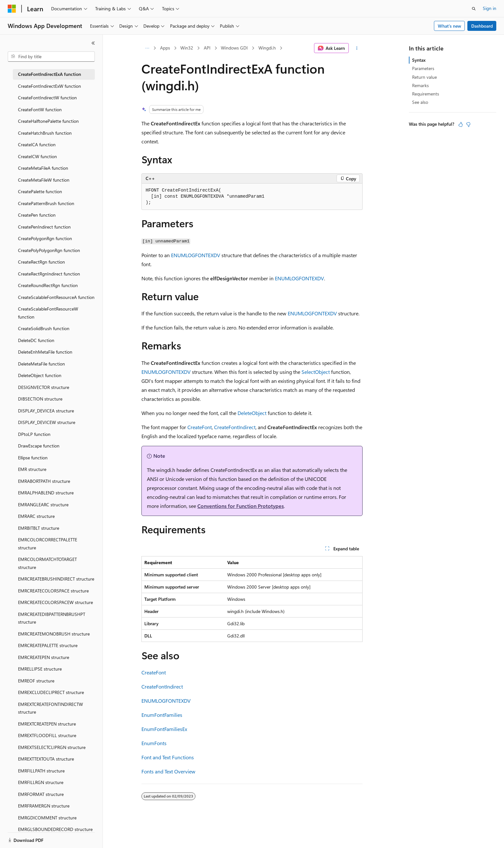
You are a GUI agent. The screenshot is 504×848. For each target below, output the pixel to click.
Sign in (490, 8)
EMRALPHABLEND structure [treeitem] (46, 493)
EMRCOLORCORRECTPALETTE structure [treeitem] (48, 544)
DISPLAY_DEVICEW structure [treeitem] (47, 422)
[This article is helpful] (461, 124)
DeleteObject (252, 413)
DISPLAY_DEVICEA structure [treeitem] (46, 411)
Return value (424, 77)
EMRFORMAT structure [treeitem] (41, 794)
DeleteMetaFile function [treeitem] (41, 364)
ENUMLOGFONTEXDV (196, 255)
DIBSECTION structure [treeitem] (40, 399)
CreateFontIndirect (235, 427)
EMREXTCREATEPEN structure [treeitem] (47, 724)
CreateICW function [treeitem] (37, 156)
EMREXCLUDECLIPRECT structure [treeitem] (51, 692)
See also (420, 102)
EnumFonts (154, 743)
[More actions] (357, 48)
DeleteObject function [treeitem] (40, 375)
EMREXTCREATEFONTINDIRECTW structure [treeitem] (50, 708)
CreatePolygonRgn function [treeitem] (45, 238)
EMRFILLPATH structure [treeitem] (41, 771)
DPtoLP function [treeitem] (34, 434)
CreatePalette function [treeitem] (40, 191)
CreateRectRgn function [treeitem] (41, 262)
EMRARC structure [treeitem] (36, 516)
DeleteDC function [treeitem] (36, 340)
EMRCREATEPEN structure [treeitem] (44, 657)
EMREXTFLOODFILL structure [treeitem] (47, 735)
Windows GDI (234, 48)
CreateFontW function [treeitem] (40, 109)
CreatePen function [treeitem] (37, 215)
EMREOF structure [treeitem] (36, 681)
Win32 (187, 48)
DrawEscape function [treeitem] (39, 446)
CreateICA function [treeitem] (37, 144)
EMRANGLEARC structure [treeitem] (43, 505)
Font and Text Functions (168, 757)
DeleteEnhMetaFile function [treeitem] (45, 352)
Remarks (420, 85)
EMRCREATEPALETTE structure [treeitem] (48, 645)
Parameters (423, 68)
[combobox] (51, 57)
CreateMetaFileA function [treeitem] (43, 168)
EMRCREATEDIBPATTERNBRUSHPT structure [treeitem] (52, 618)
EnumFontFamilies (162, 715)
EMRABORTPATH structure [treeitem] (44, 481)
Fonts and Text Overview (168, 771)
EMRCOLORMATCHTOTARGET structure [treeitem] (47, 563)
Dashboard (482, 26)
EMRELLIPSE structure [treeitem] (40, 669)
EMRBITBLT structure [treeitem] (39, 528)
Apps (165, 48)
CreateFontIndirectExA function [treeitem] (50, 74)
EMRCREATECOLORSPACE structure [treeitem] (53, 591)
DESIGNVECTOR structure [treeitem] (44, 387)
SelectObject (316, 372)
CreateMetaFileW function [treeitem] (44, 180)
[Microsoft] (12, 9)
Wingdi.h (267, 48)
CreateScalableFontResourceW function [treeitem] (48, 313)
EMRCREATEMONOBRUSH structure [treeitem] (54, 634)
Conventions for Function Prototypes (241, 506)
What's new (450, 26)
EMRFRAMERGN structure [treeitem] (44, 806)
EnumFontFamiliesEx (164, 729)
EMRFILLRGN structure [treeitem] (41, 782)
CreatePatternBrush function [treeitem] (46, 203)
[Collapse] (93, 43)
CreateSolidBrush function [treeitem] (44, 328)
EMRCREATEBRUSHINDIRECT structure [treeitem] (56, 579)
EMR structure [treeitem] (32, 469)
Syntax (419, 60)
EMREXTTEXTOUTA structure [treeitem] (46, 759)
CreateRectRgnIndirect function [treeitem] (49, 274)
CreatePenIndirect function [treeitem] (44, 227)
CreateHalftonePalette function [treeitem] (48, 121)
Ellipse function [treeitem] (33, 458)
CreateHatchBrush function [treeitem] (45, 133)
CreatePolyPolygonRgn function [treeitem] (49, 250)
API (207, 48)
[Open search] (474, 9)
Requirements (426, 94)
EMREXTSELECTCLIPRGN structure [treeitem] (52, 747)
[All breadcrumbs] (147, 48)
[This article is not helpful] (468, 124)
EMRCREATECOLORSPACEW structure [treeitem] (55, 602)
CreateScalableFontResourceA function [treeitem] (56, 297)
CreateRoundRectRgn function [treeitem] (48, 285)
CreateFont (200, 427)
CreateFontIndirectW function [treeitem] (47, 98)
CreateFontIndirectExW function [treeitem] (50, 86)
